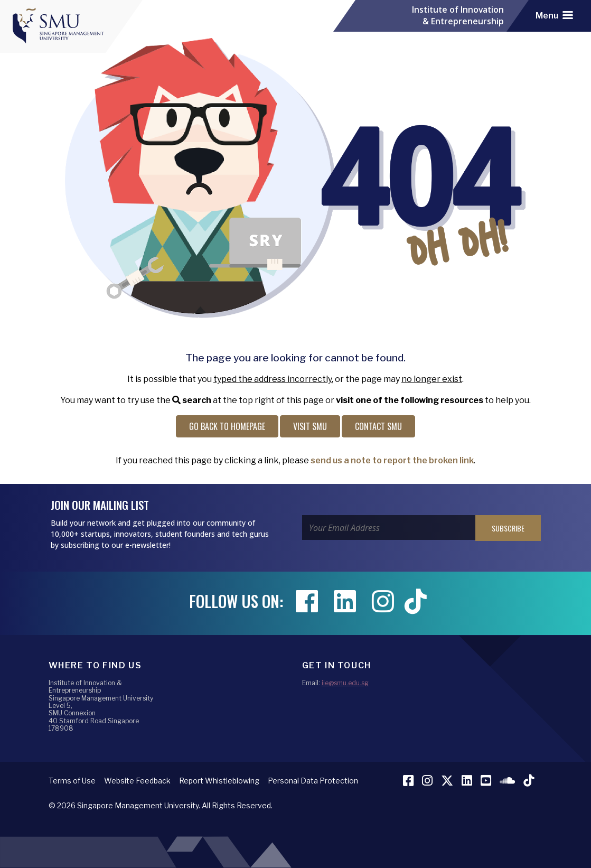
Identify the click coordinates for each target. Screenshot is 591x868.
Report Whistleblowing (219, 781)
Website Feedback (137, 781)
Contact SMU (378, 426)
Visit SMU (310, 426)
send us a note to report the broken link (392, 460)
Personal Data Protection (313, 781)
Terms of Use (72, 781)
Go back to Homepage (227, 426)
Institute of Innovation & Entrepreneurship (458, 16)
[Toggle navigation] (554, 16)
